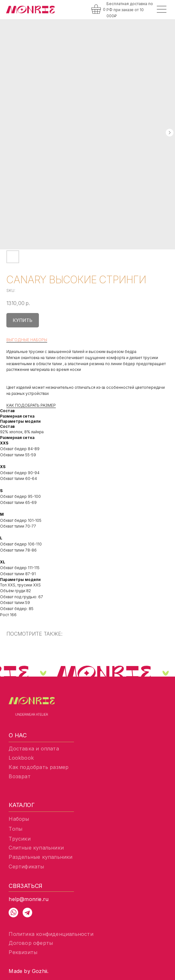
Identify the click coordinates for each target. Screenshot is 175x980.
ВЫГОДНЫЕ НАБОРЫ (27, 340)
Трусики (19, 839)
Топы (15, 829)
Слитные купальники (36, 848)
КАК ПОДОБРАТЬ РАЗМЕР (31, 405)
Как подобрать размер (39, 767)
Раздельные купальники (40, 857)
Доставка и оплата (34, 749)
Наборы (19, 819)
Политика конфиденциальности (51, 934)
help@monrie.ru (29, 899)
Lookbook (21, 758)
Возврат (19, 776)
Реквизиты (23, 952)
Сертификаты (26, 866)
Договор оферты (31, 943)
